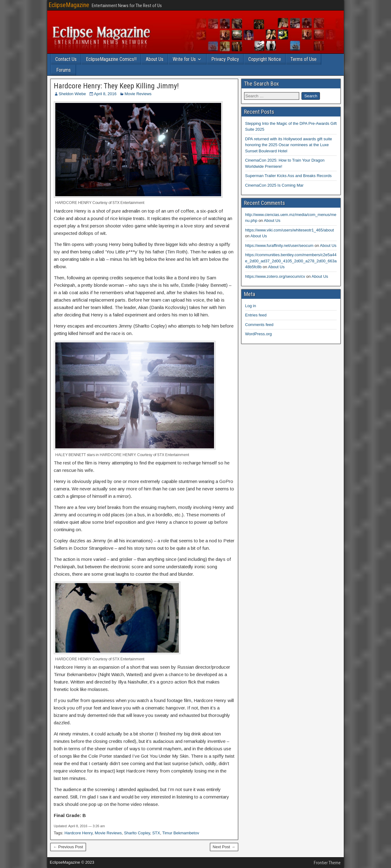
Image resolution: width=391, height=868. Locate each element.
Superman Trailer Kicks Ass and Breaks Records (288, 176)
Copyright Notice (265, 59)
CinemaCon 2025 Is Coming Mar (274, 185)
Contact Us (66, 59)
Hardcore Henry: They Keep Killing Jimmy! (116, 86)
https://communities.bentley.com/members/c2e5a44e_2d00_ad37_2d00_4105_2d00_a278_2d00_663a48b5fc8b (291, 261)
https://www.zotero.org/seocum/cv (275, 276)
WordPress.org (259, 334)
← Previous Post (68, 847)
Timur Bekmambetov (181, 833)
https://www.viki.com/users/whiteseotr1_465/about (290, 230)
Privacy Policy (225, 59)
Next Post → (224, 847)
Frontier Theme (327, 863)
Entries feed (256, 315)
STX (156, 833)
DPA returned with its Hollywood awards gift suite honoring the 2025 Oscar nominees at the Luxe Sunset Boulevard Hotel (289, 145)
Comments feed (259, 325)
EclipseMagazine (69, 5)
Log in (251, 306)
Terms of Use (303, 59)
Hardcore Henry (79, 833)
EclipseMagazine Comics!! (111, 59)
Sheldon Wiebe (72, 94)
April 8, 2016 (105, 94)
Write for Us (184, 59)
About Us (155, 59)
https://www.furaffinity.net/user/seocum (279, 246)
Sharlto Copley (137, 833)
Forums (63, 70)
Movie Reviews (138, 94)
